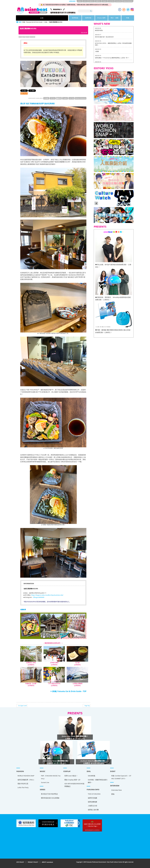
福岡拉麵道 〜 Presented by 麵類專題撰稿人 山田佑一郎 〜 (112, 58)
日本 (20, 37)
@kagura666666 (39, 597)
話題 (39, 18)
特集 (111, 18)
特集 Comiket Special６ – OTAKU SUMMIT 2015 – (121, 777)
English (105, 1)
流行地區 (32, 37)
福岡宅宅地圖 (92, 798)
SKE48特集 (92, 776)
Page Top (87, 706)
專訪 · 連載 (97, 18)
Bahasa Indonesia (128, 1)
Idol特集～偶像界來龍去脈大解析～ (98, 781)
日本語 (79, 1)
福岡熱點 (54, 18)
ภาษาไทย (111, 1)
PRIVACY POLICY (33, 862)
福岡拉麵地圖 (92, 802)
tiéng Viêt (118, 1)
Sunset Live (45, 782)
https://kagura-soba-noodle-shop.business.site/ (47, 595)
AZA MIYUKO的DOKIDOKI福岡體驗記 (74, 785)
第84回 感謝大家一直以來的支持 (104, 37)
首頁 (20, 22)
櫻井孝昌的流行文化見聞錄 (50, 798)
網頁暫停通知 (99, 30)
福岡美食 (68, 18)
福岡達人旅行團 (93, 810)
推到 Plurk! (24, 93)
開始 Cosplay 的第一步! (72, 780)
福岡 (24, 37)
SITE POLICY (20, 862)
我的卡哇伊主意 (23, 784)
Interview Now (116, 790)
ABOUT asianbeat (47, 862)
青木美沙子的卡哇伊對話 (49, 794)
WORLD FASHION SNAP (26, 776)
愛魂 (113, 794)
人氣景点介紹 (92, 806)
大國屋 (97, 51)
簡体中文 (91, 1)
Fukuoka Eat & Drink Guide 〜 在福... (37, 22)
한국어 (85, 1)
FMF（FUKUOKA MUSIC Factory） (51, 777)
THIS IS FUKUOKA (94, 794)
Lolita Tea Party (23, 787)
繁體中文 (98, 1)
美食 (28, 37)
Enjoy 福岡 (82, 18)
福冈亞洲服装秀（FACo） (26, 780)
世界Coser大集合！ (71, 776)
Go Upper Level (22, 706)
